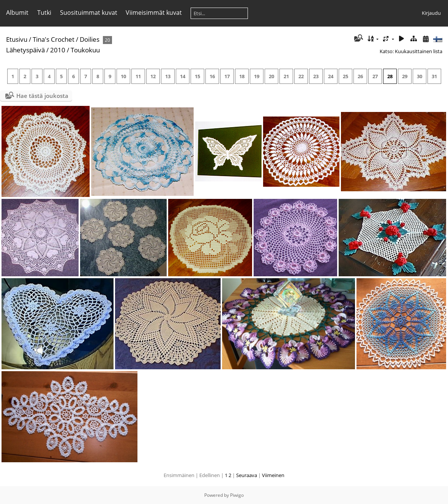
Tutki (44, 13)
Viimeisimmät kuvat (154, 13)
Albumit (17, 13)
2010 (58, 50)
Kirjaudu (431, 13)
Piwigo (237, 495)
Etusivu (17, 39)
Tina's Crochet (54, 39)
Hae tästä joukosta (42, 96)
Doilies (90, 39)
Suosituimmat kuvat (89, 13)
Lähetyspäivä (25, 50)
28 (390, 76)
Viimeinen (273, 475)
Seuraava (247, 475)
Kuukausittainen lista (419, 51)
